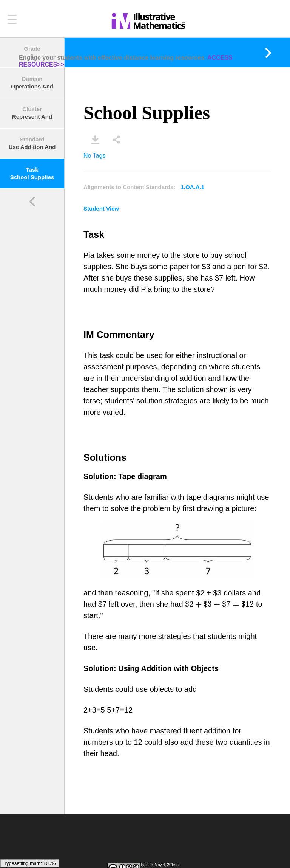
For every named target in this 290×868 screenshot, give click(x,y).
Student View (101, 208)
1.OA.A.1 (193, 187)
